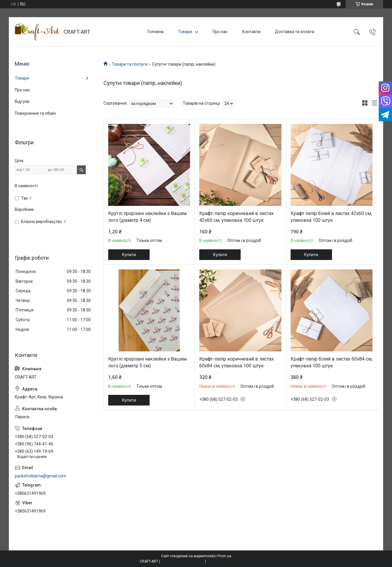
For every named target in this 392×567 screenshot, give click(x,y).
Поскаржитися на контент (183, 561)
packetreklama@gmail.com (41, 476)
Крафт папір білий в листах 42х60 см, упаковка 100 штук (331, 217)
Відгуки (22, 101)
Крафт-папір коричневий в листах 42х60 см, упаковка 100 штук (237, 217)
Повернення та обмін (35, 113)
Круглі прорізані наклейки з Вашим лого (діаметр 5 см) (147, 362)
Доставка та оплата (295, 32)
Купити (129, 255)
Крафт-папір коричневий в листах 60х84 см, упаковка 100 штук (237, 362)
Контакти (251, 32)
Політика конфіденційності (230, 561)
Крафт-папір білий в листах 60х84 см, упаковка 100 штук (332, 362)
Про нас (220, 32)
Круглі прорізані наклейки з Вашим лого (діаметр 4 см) (147, 217)
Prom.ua (224, 556)
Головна (155, 32)
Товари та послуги (130, 64)
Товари (185, 32)
